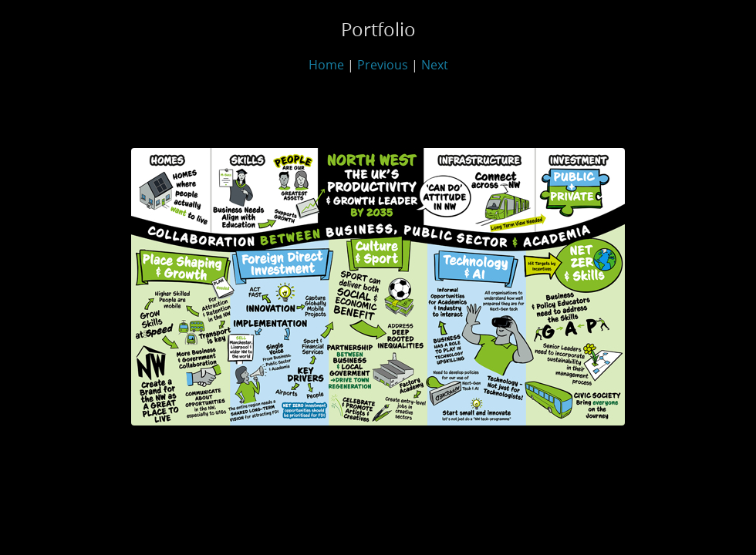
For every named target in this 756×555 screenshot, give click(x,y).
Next (435, 65)
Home (326, 65)
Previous (383, 65)
